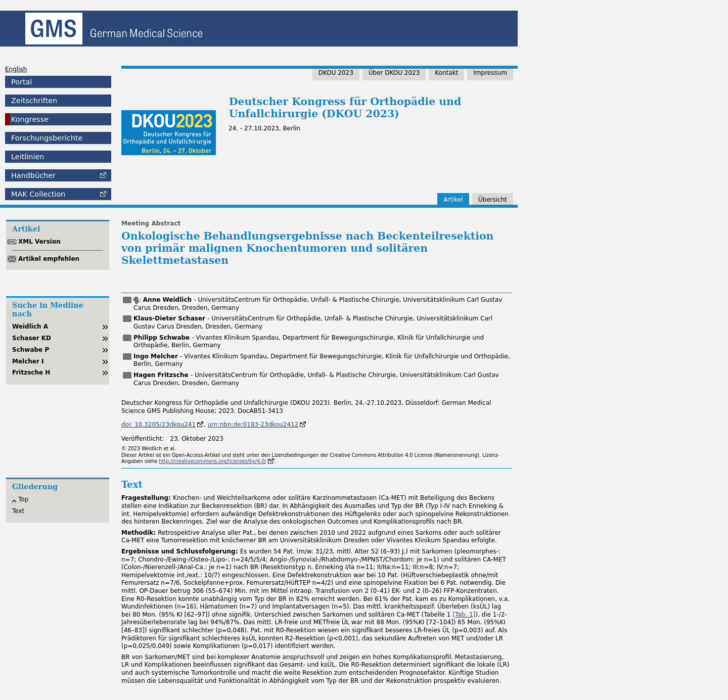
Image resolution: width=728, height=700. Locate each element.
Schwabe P (31, 350)
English (16, 69)
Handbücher (33, 175)
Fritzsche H (31, 372)
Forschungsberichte (47, 138)
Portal (21, 82)
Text (18, 511)
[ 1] (464, 615)
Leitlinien (28, 157)
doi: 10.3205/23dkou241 (158, 425)
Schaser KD (32, 338)
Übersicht (493, 200)
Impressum (490, 73)
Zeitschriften (34, 101)
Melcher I (28, 361)
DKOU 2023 (336, 73)
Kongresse (30, 119)
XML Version (39, 242)
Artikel (453, 200)
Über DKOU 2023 (394, 73)
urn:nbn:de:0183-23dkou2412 (253, 425)
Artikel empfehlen (49, 259)
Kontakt (446, 73)
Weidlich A (30, 326)
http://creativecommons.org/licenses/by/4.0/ (212, 461)
